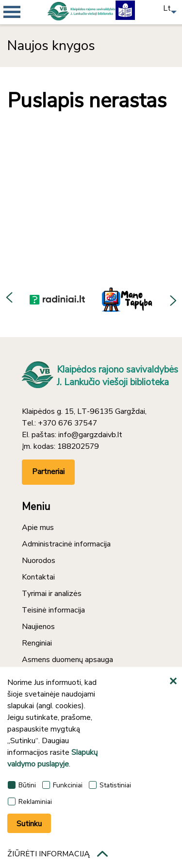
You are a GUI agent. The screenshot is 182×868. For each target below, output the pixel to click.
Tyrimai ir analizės (52, 594)
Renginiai (37, 643)
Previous (10, 299)
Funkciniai (62, 785)
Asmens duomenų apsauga (67, 660)
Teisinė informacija (53, 610)
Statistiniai (110, 785)
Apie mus (38, 528)
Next (172, 299)
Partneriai (48, 472)
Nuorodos (39, 561)
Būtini (22, 785)
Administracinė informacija (66, 544)
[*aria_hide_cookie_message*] (175, 681)
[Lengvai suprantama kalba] (125, 10)
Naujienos (38, 627)
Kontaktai (38, 577)
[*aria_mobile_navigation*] (29, 29)
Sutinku (29, 824)
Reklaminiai (30, 802)
